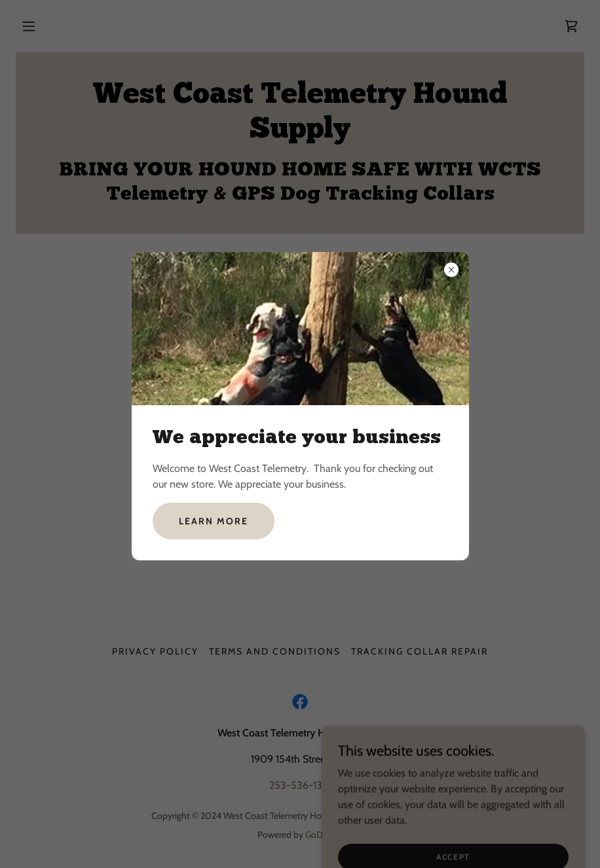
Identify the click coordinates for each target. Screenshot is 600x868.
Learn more (214, 521)
